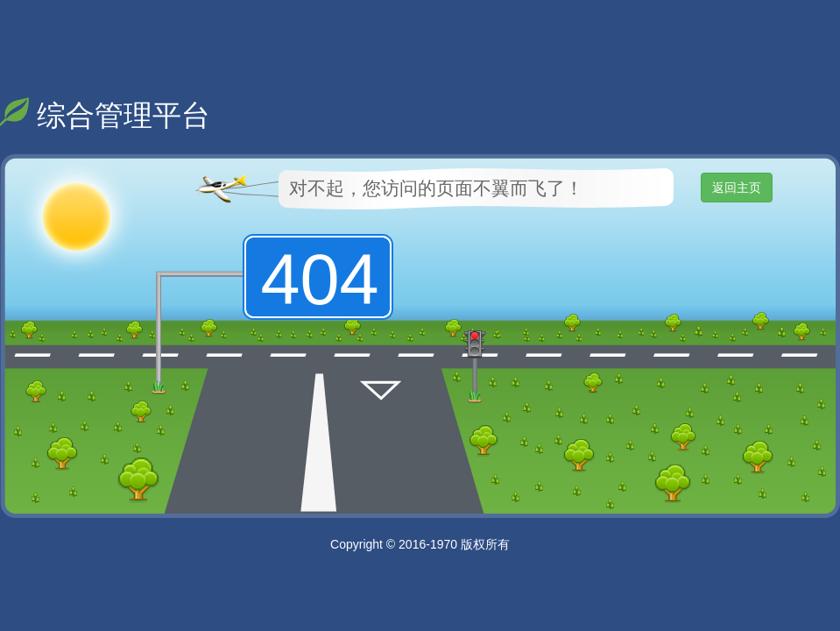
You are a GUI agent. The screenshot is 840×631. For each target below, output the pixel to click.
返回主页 (737, 188)
